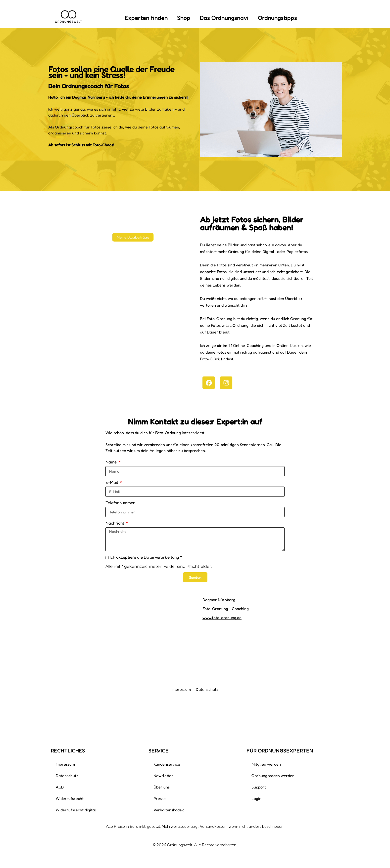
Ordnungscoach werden (273, 776)
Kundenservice (167, 764)
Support (259, 787)
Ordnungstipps (277, 18)
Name (112, 462)
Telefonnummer (120, 503)
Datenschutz (207, 689)
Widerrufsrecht (70, 798)
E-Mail (112, 482)
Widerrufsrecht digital (76, 810)
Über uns (162, 787)
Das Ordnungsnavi (224, 18)
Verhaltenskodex (169, 810)
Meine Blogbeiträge (133, 237)
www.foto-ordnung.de (222, 618)
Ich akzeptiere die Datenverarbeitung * (146, 557)
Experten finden (146, 18)
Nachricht (115, 523)
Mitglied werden (266, 764)
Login (256, 798)
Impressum (181, 689)
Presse (160, 798)
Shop (184, 18)
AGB (60, 787)
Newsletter (163, 776)
